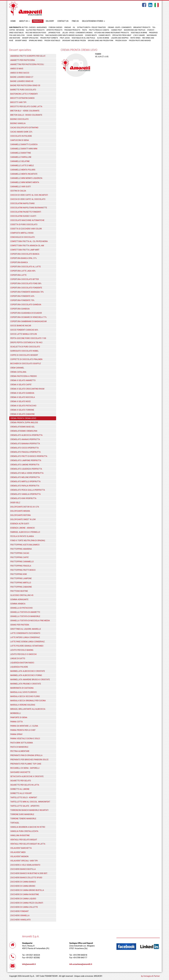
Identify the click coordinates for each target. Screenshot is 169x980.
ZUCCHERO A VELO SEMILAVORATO (25, 865)
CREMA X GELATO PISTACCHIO (23, 406)
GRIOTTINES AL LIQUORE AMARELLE (26, 629)
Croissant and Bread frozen (74, 41)
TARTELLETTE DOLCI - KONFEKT (24, 798)
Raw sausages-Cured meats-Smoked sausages (64, 35)
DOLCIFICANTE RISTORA (21, 515)
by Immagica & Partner (150, 976)
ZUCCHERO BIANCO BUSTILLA (23, 869)
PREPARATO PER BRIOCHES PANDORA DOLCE (29, 760)
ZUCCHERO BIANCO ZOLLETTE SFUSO (26, 878)
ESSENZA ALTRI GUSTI (20, 524)
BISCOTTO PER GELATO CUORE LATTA (26, 107)
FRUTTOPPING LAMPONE (21, 578)
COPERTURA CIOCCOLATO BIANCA (25, 254)
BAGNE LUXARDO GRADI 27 (22, 77)
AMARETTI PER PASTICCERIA (23, 60)
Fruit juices (65, 38)
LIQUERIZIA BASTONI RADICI (22, 663)
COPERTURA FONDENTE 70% (22, 300)
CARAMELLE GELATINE (20, 161)
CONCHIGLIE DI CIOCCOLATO (23, 237)
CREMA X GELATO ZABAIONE (22, 414)
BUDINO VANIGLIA (18, 123)
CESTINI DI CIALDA (18, 191)
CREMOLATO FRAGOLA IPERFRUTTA (25, 452)
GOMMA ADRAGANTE (19, 599)
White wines (135, 38)
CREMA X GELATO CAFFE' (21, 385)
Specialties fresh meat (122, 35)
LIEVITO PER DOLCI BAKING (22, 650)
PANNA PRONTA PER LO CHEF (23, 730)
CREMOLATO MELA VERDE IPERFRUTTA (27, 473)
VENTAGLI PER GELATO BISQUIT (24, 840)
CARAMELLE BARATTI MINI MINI (24, 149)
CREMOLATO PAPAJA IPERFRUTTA (25, 486)
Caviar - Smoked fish (35, 35)
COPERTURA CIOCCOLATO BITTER (25, 279)
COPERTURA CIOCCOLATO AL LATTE (26, 267)
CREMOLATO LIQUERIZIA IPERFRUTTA (26, 469)
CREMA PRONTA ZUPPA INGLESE (24, 423)
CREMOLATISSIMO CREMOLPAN (24, 431)
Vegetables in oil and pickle (83, 38)
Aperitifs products (54, 30)
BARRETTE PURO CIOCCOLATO (23, 90)
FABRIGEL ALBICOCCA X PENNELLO (25, 532)
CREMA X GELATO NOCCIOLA (23, 397)
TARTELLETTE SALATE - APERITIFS (25, 806)
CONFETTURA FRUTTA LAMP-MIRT (25, 250)
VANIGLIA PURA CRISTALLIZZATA (24, 831)
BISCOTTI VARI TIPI (18, 102)
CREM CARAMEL (17, 368)
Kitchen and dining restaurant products (112, 33)
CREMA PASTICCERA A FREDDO (24, 376)
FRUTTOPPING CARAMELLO (22, 562)
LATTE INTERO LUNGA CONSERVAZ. (25, 637)
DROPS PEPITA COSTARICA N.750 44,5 (26, 342)
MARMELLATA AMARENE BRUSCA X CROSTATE (30, 680)
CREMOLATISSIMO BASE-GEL (22, 427)
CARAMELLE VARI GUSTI (21, 187)
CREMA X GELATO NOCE (20, 401)
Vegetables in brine (139, 33)
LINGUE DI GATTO (18, 658)
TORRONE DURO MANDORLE (22, 814)
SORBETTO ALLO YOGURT (21, 793)
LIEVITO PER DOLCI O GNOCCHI (23, 654)
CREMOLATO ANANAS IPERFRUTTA (25, 439)
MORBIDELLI (16, 713)
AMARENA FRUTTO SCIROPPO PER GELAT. (28, 56)
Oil (74, 27)
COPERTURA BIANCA (19, 262)
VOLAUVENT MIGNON (19, 856)
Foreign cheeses (56, 27)
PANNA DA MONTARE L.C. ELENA (24, 726)
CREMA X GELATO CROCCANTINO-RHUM (27, 389)
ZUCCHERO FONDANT (19, 911)
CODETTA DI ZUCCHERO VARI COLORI (26, 229)
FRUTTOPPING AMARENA (21, 549)
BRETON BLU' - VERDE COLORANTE (25, 111)
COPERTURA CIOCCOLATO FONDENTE (26, 288)
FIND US (75, 21)
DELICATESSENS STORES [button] (94, 21)
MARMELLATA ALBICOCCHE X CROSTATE (28, 671)
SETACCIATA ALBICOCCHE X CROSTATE (27, 776)
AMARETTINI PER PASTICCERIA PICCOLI (27, 64)
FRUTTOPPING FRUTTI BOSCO (23, 570)
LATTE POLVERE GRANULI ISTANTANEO (27, 646)
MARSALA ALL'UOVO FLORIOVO (24, 692)
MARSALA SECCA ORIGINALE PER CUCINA (28, 701)
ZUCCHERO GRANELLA (20, 915)
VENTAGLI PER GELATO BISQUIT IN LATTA (28, 844)
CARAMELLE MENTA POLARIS (23, 170)
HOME (13, 21)
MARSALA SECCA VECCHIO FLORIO (25, 696)
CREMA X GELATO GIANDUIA (22, 393)
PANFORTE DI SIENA (19, 717)
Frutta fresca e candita (99, 30)
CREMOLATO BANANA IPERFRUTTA (25, 444)
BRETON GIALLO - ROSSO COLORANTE (26, 115)
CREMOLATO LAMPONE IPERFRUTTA (26, 460)
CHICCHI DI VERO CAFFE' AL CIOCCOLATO (28, 199)
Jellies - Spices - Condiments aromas (77, 33)
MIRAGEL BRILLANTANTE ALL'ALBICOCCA (28, 709)
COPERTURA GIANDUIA (20, 309)
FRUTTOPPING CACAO (20, 553)
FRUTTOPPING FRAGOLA (21, 566)
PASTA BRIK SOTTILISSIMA (22, 743)
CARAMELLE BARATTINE (21, 153)
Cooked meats (91, 35)
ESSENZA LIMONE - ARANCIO (23, 528)
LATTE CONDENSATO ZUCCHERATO (25, 633)
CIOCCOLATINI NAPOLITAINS (22, 203)
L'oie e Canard (139, 35)
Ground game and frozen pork (101, 41)
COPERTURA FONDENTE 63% (22, 296)
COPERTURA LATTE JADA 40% (23, 271)
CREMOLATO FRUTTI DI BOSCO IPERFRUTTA (29, 456)
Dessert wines (21, 41)
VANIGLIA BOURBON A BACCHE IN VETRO (28, 827)
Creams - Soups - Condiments (120, 27)
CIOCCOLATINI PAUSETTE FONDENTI (26, 212)
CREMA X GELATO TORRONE (22, 410)
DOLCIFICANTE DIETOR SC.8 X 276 (25, 507)
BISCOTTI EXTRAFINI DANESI (22, 98)
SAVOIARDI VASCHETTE (20, 772)
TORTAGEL (15, 823)
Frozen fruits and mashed (140, 41)
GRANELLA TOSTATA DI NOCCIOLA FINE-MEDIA (30, 621)
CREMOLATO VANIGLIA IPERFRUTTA (25, 494)
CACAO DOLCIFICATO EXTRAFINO (24, 128)
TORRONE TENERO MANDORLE (23, 819)
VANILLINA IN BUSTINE (20, 835)
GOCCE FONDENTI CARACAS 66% (24, 330)
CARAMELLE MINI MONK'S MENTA (25, 182)
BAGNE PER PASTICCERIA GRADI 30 (25, 85)
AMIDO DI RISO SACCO (20, 73)
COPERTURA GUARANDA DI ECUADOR (26, 313)
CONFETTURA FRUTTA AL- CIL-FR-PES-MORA (29, 241)
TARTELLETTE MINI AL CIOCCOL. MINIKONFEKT (30, 802)
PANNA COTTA (17, 722)
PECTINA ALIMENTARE (20, 751)
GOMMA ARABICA (18, 604)
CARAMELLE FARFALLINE (21, 157)
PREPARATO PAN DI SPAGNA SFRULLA (26, 755)
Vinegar (68, 27)
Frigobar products (72, 30)
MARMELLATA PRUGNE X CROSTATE (26, 684)
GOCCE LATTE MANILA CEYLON (24, 334)
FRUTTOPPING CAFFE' (20, 557)
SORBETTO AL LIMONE (20, 789)
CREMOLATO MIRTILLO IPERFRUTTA (25, 482)
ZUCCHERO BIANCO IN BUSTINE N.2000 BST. (29, 873)
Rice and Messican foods (36, 33)
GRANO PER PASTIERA (20, 625)
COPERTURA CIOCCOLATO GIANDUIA (26, 305)
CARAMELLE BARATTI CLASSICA (24, 144)
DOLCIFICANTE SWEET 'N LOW (23, 519)
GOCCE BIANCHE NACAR (21, 326)
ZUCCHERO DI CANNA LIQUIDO (23, 899)
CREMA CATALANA (18, 372)
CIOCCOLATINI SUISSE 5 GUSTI (23, 216)
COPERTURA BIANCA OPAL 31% (23, 258)
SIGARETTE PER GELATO (21, 781)
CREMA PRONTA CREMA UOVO (23, 418)
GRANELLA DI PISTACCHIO (21, 608)
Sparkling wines (36, 41)
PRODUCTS (38, 21)
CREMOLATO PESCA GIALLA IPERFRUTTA (28, 490)
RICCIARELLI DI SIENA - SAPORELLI (25, 768)
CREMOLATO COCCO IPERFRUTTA (24, 448)
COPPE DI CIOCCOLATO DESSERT (24, 355)
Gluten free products (35, 30)
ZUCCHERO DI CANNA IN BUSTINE (25, 894)
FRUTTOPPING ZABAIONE (21, 587)
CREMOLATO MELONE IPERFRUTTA (25, 477)
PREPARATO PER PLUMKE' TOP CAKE (26, 764)
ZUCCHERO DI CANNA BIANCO (23, 882)
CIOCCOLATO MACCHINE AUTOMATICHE (27, 220)
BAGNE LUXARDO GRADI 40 (22, 81)
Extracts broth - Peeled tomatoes (91, 27)
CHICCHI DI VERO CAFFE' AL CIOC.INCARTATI (29, 195)
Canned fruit (117, 30)
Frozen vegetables (52, 41)
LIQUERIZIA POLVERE (19, 667)
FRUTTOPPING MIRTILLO (21, 583)
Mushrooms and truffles (135, 30)
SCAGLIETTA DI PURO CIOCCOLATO (25, 347)
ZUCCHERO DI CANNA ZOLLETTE (24, 907)
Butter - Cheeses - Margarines (34, 27)
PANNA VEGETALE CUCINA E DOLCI (25, 739)
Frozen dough (121, 41)
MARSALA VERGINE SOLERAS (23, 705)
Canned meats (105, 35)
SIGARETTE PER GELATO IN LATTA (25, 785)
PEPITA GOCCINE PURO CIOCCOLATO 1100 (28, 338)
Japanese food (54, 33)
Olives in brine (103, 38)
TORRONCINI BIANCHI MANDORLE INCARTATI (29, 810)
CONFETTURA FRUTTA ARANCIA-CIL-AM (27, 246)
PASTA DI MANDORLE (19, 747)
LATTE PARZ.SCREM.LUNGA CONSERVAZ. (28, 642)
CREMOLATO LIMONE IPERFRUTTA (25, 465)
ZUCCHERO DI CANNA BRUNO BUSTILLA (27, 890)
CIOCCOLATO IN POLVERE (21, 136)
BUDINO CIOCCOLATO (19, 119)
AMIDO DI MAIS (17, 69)
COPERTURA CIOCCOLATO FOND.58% (26, 283)
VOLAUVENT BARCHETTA (21, 848)
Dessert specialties (30, 38)
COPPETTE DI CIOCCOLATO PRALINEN (26, 359)
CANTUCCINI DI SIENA (20, 140)
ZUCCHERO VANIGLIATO (20, 920)
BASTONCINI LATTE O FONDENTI (24, 94)
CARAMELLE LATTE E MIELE (22, 166)
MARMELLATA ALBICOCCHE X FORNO (26, 675)
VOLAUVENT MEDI (18, 852)
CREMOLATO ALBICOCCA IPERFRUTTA (26, 435)
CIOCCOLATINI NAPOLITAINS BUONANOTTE (29, 208)
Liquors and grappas (120, 38)
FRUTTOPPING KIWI (19, 574)
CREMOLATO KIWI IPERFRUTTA (23, 498)
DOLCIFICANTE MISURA (20, 511)
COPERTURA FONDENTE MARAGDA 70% (27, 292)
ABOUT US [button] (24, 21)
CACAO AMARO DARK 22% (21, 132)
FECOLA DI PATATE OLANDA (22, 536)
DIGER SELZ (15, 503)
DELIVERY (50, 21)
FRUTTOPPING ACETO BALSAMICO (25, 545)
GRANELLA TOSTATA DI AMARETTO (25, 612)
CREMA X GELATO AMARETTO (23, 380)
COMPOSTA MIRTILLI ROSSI (22, 233)
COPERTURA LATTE (18, 275)
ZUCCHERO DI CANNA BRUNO (23, 886)
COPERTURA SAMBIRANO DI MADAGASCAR (28, 321)
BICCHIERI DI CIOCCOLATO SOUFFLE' (26, 364)
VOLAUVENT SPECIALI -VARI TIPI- (24, 861)
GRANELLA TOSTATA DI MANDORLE (25, 616)
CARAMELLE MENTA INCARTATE (24, 174)
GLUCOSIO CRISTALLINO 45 (22, 595)
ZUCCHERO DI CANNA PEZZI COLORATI (27, 903)
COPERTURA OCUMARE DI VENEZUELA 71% (28, 317)
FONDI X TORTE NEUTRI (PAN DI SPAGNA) (28, 540)
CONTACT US (63, 21)
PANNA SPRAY (16, 734)
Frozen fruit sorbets (49, 38)
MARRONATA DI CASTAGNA (22, 688)
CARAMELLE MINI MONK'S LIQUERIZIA (26, 178)
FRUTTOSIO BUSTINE (19, 591)
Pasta (84, 30)
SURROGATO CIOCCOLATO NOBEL (24, 351)
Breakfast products (142, 27)
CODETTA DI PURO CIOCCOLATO (24, 224)
